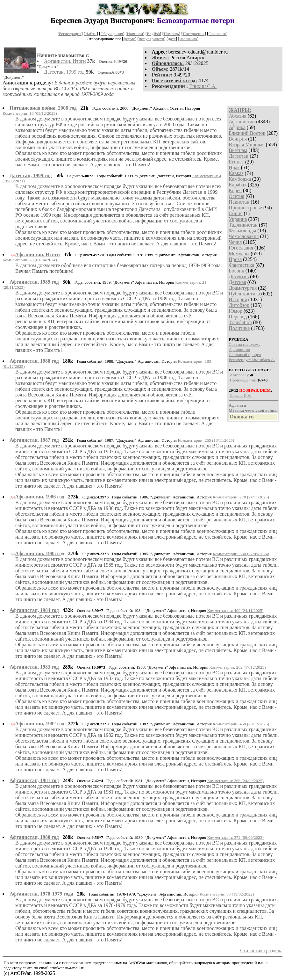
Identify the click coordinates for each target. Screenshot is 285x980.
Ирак (234, 167)
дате (172, 39)
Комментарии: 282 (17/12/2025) (237, 667)
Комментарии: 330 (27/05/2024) (241, 554)
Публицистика (244, 294)
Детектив (239, 276)
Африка (237, 127)
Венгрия (238, 139)
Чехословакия (244, 236)
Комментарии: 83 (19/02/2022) (227, 894)
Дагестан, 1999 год (64, 72)
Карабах (238, 185)
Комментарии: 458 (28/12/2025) (241, 724)
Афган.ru (237, 405)
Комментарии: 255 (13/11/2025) (206, 440)
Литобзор (239, 305)
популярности (151, 39)
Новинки (135, 34)
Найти (91, 34)
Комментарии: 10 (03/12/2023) (30, 113)
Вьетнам (238, 150)
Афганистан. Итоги (65, 61)
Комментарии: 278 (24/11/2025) (241, 497)
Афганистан (242, 122)
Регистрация (70, 34)
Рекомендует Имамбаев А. (252, 360)
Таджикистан (243, 225)
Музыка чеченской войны (253, 410)
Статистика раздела (261, 951)
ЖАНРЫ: (240, 110)
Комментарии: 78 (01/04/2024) (30, 260)
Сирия (235, 213)
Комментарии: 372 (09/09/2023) (235, 837)
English (153, 34)
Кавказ (236, 173)
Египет (236, 162)
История (238, 299)
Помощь (171, 34)
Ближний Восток (247, 133)
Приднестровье (245, 208)
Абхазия (237, 116)
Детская (237, 282)
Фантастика (241, 265)
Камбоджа (240, 179)
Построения (194, 34)
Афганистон (239, 349)
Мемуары (239, 254)
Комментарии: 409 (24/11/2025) (235, 610)
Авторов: (238, 375)
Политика (239, 328)
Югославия (241, 248)
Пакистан (239, 202)
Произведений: (243, 380)
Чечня (235, 242)
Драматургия (243, 288)
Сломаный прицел (245, 355)
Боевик (236, 271)
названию (188, 39)
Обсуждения (112, 34)
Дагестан (239, 156)
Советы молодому (244, 344)
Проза (235, 259)
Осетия (236, 196)
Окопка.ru (217, 34)
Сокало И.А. (241, 395)
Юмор (235, 311)
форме (129, 39)
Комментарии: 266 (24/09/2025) (235, 781)
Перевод (238, 317)
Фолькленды (242, 231)
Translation (240, 322)
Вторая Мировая (247, 145)
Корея (235, 190)
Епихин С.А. (203, 86)
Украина (238, 219)
